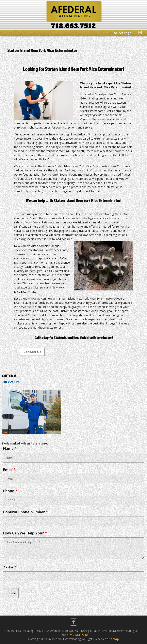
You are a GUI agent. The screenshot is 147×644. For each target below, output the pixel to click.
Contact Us (32, 352)
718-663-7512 (78, 635)
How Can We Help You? (25, 533)
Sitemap (113, 639)
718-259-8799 (11, 382)
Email (9, 470)
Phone (10, 491)
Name (10, 448)
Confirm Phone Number (25, 512)
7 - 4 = (10, 567)
